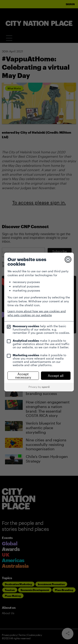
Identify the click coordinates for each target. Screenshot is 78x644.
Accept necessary (23, 376)
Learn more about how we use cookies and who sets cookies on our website (37, 313)
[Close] (68, 259)
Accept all (56, 376)
